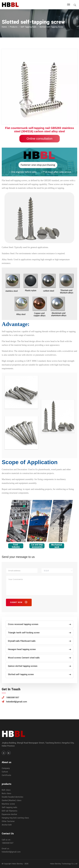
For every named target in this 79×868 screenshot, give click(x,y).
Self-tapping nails (28, 27)
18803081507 (8, 843)
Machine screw (8, 804)
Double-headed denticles (13, 797)
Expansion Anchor (9, 814)
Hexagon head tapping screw (39, 649)
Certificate (6, 775)
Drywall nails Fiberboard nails (39, 641)
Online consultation (39, 139)
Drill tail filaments (10, 811)
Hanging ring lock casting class (15, 818)
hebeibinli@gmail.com (11, 852)
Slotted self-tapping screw (51, 27)
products (14, 27)
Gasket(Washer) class (12, 800)
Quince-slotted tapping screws (39, 666)
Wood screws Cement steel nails (39, 658)
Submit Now (19, 603)
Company (6, 768)
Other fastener (8, 821)
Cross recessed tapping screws (39, 624)
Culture (5, 772)
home (4, 27)
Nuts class (6, 793)
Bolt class (6, 790)
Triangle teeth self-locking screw (39, 633)
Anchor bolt (7, 825)
